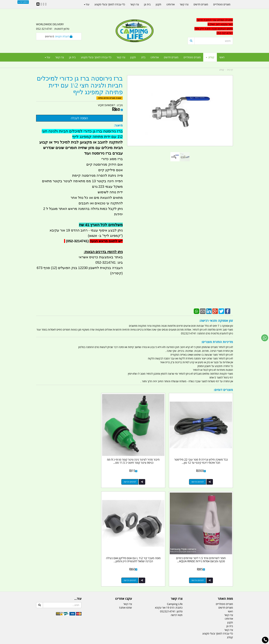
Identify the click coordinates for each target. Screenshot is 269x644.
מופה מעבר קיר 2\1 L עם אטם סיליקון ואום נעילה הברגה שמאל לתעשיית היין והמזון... (59, 444)
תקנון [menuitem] (133, 57)
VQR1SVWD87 (106, 105)
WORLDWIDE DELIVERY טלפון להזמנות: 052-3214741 (53, 26)
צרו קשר (177, 481)
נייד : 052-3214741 (222, 535)
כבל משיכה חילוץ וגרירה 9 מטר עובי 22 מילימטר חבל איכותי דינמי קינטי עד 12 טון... (210, 444)
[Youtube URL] (41, 4)
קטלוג (222, 70)
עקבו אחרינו (124, 481)
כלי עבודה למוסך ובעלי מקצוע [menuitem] (96, 57)
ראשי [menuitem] (222, 57)
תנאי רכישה (177, 498)
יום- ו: (203, 575)
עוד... (78, 481)
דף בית (230, 70)
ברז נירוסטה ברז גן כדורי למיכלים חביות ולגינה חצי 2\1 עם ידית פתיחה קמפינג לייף (80, 85)
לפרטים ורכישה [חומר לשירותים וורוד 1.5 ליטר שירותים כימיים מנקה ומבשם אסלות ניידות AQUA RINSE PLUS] (106, 463)
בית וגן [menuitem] (72, 57)
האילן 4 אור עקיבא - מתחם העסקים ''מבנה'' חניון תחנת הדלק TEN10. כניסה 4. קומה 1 (205, 550)
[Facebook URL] (46, 4)
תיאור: (118, 125)
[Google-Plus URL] (43, 4)
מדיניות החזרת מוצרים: (217, 342)
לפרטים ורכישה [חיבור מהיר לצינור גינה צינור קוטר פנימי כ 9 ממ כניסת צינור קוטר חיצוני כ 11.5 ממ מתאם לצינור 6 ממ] (156, 463)
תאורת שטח (108, 624)
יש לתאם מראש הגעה (105, 241)
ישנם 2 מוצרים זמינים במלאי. (110, 98)
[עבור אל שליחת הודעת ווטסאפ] (265, 338)
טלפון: (179, 494)
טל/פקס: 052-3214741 (220, 529)
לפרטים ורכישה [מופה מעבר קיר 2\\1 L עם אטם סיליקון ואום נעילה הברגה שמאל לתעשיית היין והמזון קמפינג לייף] (55, 463)
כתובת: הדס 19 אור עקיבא (169, 490)
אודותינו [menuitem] (155, 57)
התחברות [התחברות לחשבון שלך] (23, 2)
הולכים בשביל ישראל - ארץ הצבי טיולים (134, 554)
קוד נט (130, 642)
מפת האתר (225, 481)
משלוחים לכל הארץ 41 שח (101, 225)
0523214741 (168, 494)
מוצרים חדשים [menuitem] (171, 57)
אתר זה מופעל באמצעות (135, 642)
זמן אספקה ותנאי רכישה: (216, 321)
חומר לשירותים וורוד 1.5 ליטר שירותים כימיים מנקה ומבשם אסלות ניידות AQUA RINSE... (109, 444)
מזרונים (81, 624)
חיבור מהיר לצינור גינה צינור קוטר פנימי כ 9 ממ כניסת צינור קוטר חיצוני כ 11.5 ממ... (160, 444)
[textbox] (202, 573)
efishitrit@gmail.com (221, 541)
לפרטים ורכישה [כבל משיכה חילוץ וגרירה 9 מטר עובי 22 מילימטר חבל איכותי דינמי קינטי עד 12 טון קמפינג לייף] (207, 463)
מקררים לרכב (93, 624)
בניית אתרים (122, 642)
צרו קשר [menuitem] (121, 57)
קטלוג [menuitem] (210, 57)
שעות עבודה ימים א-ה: (210, 558)
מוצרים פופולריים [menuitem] (192, 57)
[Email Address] (38, 4)
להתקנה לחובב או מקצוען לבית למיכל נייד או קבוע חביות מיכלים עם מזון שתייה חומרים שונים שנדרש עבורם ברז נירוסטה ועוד (81, 148)
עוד (47, 57)
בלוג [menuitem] (143, 57)
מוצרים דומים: (223, 390)
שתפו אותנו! (126, 490)
